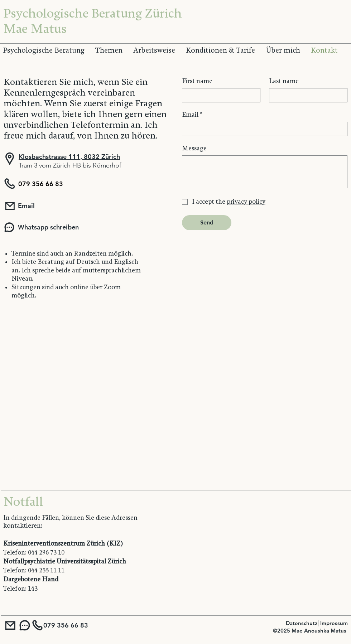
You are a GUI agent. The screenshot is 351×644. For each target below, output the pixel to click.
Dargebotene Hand (31, 579)
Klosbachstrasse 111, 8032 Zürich (69, 157)
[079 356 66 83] (35, 184)
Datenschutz (302, 623)
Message (194, 148)
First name (197, 81)
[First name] (219, 95)
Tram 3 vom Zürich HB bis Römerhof (70, 165)
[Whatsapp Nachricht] (25, 625)
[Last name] (306, 95)
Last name (284, 81)
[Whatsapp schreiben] (49, 227)
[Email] (55, 206)
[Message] (265, 172)
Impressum (334, 623)
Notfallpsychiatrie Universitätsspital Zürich (65, 561)
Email (192, 115)
